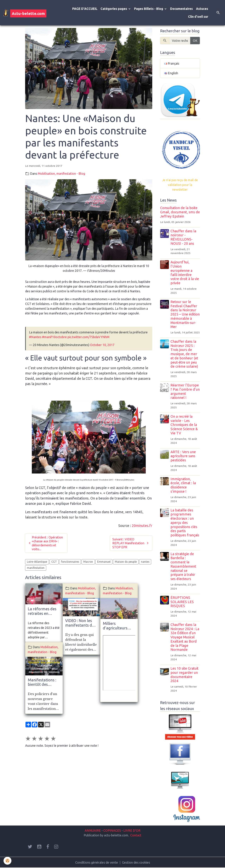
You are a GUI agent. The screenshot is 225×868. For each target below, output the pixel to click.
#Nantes (35, 337)
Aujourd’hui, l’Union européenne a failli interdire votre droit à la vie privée (185, 273)
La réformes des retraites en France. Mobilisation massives (42, 611)
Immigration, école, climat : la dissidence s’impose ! (183, 485)
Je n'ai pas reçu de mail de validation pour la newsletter (180, 185)
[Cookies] (7, 861)
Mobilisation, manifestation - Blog (61, 173)
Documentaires (181, 9)
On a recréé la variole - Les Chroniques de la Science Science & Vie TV (184, 425)
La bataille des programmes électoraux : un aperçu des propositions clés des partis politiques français (185, 523)
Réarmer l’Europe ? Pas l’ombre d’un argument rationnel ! (185, 391)
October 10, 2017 (102, 345)
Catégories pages (114, 9)
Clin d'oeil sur (198, 17)
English (171, 73)
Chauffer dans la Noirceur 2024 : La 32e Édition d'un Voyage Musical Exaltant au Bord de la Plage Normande (185, 637)
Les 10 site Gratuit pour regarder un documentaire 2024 (184, 675)
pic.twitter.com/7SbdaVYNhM (88, 337)
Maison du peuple (126, 562)
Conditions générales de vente (97, 862)
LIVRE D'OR (132, 830)
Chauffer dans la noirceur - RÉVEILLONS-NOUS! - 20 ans (183, 237)
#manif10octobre (54, 337)
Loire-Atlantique (37, 562)
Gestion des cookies (136, 862)
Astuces (202, 9)
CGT (54, 562)
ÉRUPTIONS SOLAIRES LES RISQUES (182, 602)
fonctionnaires (70, 562)
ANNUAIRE (93, 830)
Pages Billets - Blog (149, 9)
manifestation (36, 568)
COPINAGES (112, 830)
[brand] (25, 13)
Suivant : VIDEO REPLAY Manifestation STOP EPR (131, 543)
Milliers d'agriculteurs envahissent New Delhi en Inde (118, 626)
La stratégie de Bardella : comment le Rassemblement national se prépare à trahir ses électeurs (183, 566)
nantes (145, 562)
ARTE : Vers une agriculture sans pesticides (183, 456)
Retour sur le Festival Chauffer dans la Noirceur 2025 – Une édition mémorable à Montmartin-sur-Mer (185, 314)
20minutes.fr (142, 526)
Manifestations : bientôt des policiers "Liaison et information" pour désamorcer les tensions (43, 682)
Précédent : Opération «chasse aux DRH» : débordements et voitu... (45, 543)
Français (172, 63)
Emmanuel (104, 562)
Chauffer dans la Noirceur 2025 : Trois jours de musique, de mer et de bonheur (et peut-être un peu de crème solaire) (184, 354)
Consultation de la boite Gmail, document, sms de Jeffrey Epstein (180, 212)
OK (195, 41)
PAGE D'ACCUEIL (85, 9)
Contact (136, 835)
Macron (88, 562)
